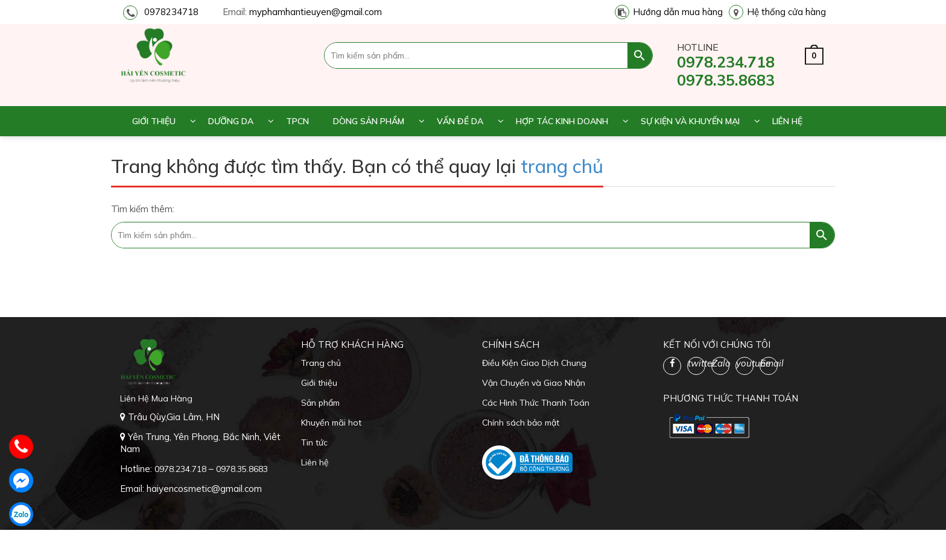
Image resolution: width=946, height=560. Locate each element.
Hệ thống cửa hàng (786, 12)
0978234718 (171, 12)
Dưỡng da (231, 121)
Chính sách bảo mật (521, 423)
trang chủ (562, 166)
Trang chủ (321, 363)
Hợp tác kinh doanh (562, 121)
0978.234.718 (726, 62)
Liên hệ (787, 121)
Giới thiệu (154, 121)
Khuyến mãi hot (331, 423)
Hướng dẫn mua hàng (678, 12)
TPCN (297, 121)
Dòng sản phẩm (369, 121)
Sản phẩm (320, 403)
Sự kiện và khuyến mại (690, 121)
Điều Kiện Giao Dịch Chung (534, 363)
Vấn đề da (460, 121)
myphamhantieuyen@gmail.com (316, 12)
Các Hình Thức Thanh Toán (536, 403)
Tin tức (314, 442)
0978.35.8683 (726, 80)
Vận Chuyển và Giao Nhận (534, 383)
